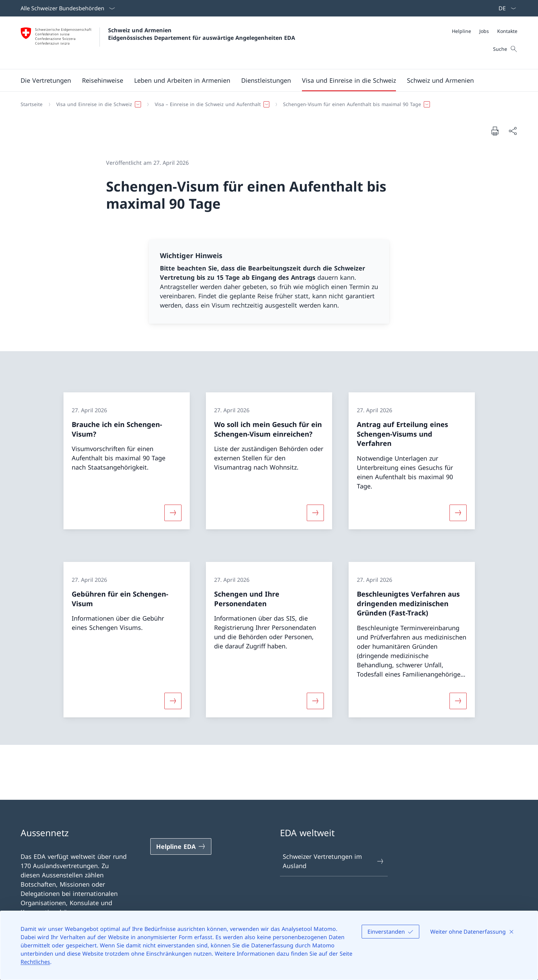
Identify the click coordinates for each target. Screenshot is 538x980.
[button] (46, 80)
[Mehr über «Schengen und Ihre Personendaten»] (315, 701)
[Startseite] (32, 104)
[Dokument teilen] (513, 131)
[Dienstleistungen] (266, 80)
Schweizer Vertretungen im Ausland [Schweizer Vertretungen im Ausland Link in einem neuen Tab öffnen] (334, 861)
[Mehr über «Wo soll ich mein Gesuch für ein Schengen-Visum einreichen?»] (315, 512)
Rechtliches (35, 962)
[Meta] (485, 31)
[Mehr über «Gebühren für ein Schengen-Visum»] (173, 701)
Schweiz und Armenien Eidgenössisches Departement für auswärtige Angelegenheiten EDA (202, 34)
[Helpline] (461, 31)
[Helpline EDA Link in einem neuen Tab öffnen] (181, 846)
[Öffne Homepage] (158, 43)
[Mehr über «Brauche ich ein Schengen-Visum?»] (173, 512)
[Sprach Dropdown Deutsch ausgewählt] (505, 8)
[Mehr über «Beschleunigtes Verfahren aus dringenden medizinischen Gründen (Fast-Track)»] (458, 701)
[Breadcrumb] (266, 104)
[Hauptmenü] (264, 80)
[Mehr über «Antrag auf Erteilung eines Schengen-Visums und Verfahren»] (458, 512)
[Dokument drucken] (495, 131)
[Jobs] (484, 31)
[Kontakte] (507, 31)
